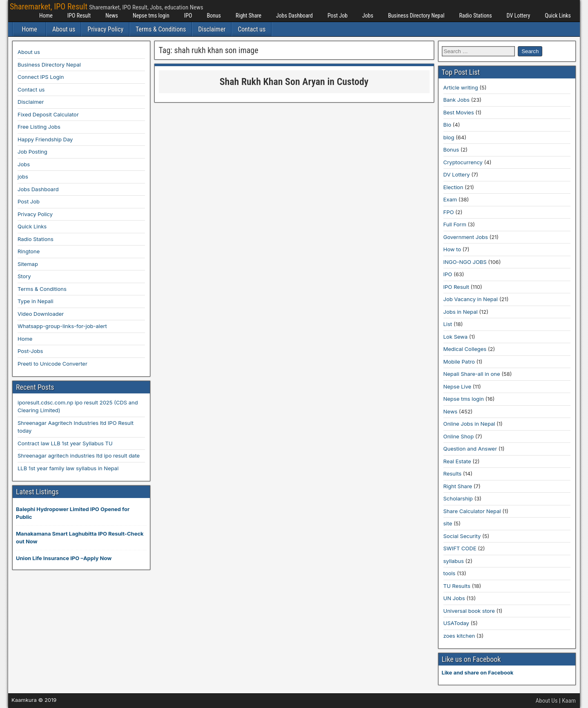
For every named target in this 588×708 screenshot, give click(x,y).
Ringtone (29, 251)
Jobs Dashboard (294, 16)
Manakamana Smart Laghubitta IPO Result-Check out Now (80, 538)
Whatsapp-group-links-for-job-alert (62, 326)
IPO (188, 16)
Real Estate (457, 461)
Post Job (337, 16)
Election (453, 187)
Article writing (461, 87)
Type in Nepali (36, 301)
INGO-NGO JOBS (465, 262)
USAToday (456, 623)
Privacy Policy (105, 29)
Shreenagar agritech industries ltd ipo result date (79, 456)
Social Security (462, 536)
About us (64, 29)
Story (24, 276)
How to (452, 249)
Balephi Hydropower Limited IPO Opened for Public (73, 513)
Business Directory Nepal (416, 16)
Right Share (248, 16)
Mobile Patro (459, 362)
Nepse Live (458, 386)
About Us (547, 701)
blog (449, 137)
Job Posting (32, 152)
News (112, 16)
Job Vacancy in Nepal (471, 299)
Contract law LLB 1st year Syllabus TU (65, 443)
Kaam (569, 701)
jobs (23, 176)
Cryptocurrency (463, 162)
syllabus (454, 561)
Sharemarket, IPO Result (49, 7)
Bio (447, 125)
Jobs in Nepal (461, 312)
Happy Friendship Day (45, 139)
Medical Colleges (465, 349)
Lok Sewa (456, 337)
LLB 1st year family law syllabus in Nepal (68, 468)
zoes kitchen (459, 636)
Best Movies (459, 112)
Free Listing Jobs (39, 127)
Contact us (252, 29)
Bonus (214, 16)
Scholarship (458, 498)
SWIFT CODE (460, 548)
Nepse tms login (151, 16)
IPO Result (79, 16)
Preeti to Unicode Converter (52, 364)
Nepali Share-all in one (472, 374)
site (448, 523)
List (448, 324)
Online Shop (459, 436)
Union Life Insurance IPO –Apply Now (64, 558)
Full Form (455, 224)
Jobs (368, 16)
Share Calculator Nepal (472, 511)
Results (453, 473)
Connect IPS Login (41, 77)
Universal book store (469, 611)
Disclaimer (212, 29)
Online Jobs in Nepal (469, 424)
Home (46, 16)
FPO (449, 212)
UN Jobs (454, 598)
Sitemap (28, 264)
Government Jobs (466, 237)
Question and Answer (470, 449)
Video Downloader (41, 314)
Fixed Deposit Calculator (48, 114)
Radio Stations (475, 16)
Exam (450, 199)
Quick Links (558, 16)
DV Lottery (519, 16)
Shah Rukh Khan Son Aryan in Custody (294, 82)
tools (450, 573)
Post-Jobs (30, 351)
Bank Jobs (457, 100)
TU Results (457, 586)
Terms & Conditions (161, 29)
